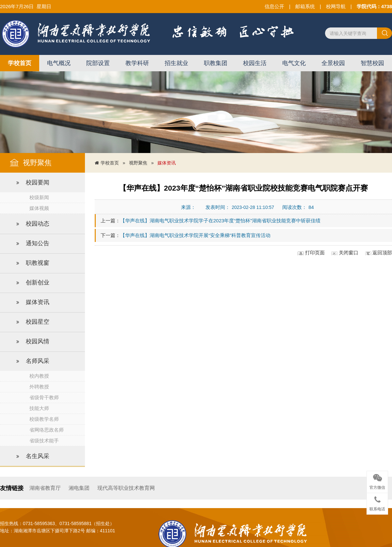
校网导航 (336, 6)
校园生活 (255, 63)
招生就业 (176, 63)
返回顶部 (382, 253)
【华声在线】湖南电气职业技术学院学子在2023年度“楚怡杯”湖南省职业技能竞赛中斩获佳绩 (220, 221)
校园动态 (33, 224)
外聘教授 (39, 387)
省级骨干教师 (44, 397)
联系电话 (377, 503)
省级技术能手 (44, 441)
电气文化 (294, 63)
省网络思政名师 (47, 430)
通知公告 (33, 244)
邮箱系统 (305, 6)
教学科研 (137, 63)
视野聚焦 (138, 163)
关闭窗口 (349, 253)
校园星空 (33, 322)
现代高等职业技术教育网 (126, 488)
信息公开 (274, 6)
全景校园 (333, 63)
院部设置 (98, 63)
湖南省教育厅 (45, 488)
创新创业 (33, 283)
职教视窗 (33, 263)
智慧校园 (372, 63)
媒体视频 (39, 208)
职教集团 (216, 63)
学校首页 (20, 63)
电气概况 (59, 63)
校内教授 (39, 376)
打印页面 (315, 253)
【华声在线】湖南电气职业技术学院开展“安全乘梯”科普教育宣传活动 (195, 235)
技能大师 (39, 408)
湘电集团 (79, 488)
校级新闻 (39, 197)
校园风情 (33, 342)
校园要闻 (33, 183)
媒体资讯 (33, 302)
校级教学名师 (44, 419)
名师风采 (33, 361)
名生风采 (33, 456)
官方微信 (377, 481)
